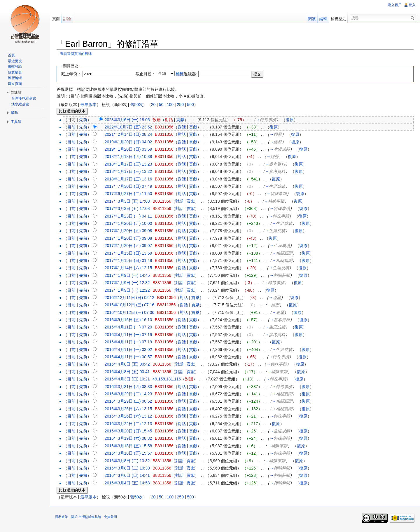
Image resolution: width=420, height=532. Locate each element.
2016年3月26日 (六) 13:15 (131, 409)
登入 (412, 5)
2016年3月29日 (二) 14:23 (131, 394)
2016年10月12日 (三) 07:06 (132, 313)
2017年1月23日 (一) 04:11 (131, 216)
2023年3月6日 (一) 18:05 (129, 120)
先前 (85, 120)
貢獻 (182, 120)
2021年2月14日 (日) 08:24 (131, 135)
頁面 (57, 19)
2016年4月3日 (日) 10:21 (129, 379)
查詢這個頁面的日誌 (78, 54)
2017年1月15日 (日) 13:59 (131, 253)
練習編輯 (15, 78)
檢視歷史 (338, 19)
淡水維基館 (20, 104)
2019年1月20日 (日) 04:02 (131, 142)
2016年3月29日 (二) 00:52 (131, 402)
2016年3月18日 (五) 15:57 (131, 453)
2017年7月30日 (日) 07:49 (131, 187)
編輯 (323, 19)
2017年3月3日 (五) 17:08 (129, 201)
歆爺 (159, 120)
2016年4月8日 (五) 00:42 (129, 365)
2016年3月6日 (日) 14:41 (129, 476)
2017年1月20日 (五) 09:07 (131, 246)
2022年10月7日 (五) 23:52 (131, 127)
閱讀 (311, 19)
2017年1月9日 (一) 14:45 (129, 276)
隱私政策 (64, 519)
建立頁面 (15, 84)
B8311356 (166, 127)
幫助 (14, 113)
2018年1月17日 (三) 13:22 (131, 172)
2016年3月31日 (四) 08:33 (131, 387)
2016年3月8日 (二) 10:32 (129, 461)
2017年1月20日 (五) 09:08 (131, 231)
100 (172, 105)
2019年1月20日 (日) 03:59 (131, 149)
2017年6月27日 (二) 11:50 (131, 194)
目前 (73, 127)
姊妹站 (16, 92)
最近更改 (15, 61)
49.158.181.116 (169, 379)
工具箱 (16, 122)
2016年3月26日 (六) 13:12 (131, 416)
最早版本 (90, 105)
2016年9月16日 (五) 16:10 (131, 320)
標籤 (182, 74)
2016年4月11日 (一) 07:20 (131, 328)
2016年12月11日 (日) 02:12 (132, 298)
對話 (171, 120)
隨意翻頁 (15, 72)
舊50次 (139, 105)
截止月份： (148, 74)
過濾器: (189, 74)
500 (192, 105)
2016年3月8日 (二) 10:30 (129, 468)
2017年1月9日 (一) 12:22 (129, 291)
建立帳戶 (394, 5)
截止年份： (73, 74)
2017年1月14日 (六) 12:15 (131, 268)
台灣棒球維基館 (24, 98)
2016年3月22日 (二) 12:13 (131, 424)
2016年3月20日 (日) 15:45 (131, 431)
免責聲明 (113, 519)
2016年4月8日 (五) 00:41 (129, 372)
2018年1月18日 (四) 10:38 (131, 157)
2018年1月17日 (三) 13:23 (131, 164)
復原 (292, 120)
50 (163, 105)
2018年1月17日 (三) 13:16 (131, 179)
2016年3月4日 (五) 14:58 (129, 483)
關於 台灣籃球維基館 (88, 519)
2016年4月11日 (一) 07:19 (131, 335)
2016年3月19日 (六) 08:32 (131, 439)
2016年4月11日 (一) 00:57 (131, 357)
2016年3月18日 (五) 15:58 (131, 446)
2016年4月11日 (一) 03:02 (131, 350)
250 (182, 105)
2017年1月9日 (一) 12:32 (129, 283)
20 (155, 105)
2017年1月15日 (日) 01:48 (131, 261)
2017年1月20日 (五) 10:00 (131, 224)
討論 (69, 19)
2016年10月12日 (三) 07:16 (132, 305)
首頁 (11, 55)
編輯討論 (15, 67)
